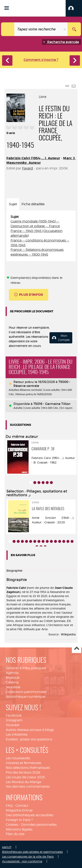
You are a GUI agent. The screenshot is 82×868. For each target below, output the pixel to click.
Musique (13, 678)
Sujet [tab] (13, 204)
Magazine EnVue (19, 810)
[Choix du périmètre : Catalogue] (8, 29)
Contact (22, 806)
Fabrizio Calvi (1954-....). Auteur (33, 158)
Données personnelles (39, 825)
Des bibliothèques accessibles (30, 815)
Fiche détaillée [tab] (33, 204)
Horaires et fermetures (24, 763)
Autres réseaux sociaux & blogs (30, 730)
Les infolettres (17, 735)
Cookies (12, 825)
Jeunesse (13, 687)
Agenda (12, 673)
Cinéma (12, 682)
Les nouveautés (18, 758)
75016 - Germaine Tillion (52, 404)
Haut (77, 649)
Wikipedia (68, 634)
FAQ (9, 806)
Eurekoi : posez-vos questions (29, 739)
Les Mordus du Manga (23, 782)
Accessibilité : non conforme (22, 861)
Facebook (14, 715)
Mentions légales (19, 829)
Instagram (14, 720)
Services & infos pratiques (26, 668)
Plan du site (15, 834)
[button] (74, 8)
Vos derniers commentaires (28, 787)
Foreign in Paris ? (19, 820)
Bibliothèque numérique (26, 697)
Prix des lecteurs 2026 (23, 772)
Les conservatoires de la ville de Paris (28, 857)
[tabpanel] (41, 236)
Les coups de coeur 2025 (25, 777)
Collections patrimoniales (26, 692)
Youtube (13, 725)
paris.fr (7, 847)
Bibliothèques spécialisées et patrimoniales (32, 852)
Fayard (28, 168)
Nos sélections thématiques (28, 768)
